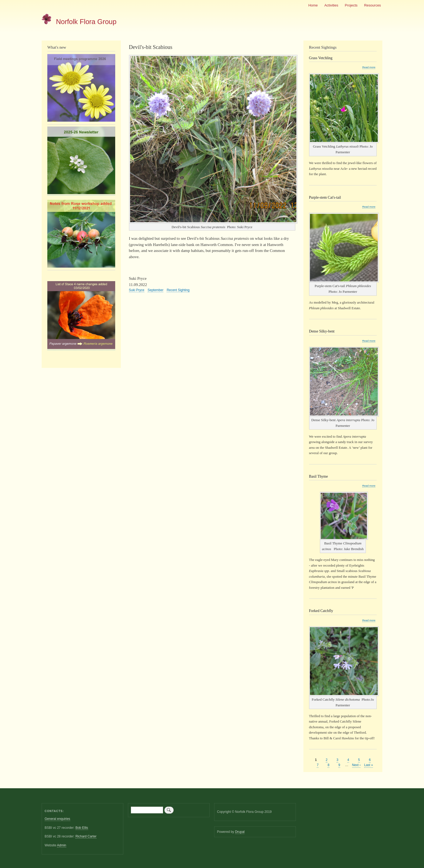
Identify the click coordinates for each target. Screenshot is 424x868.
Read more (369, 67)
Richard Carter (86, 836)
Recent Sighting (178, 290)
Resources (372, 5)
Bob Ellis (82, 828)
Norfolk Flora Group (86, 22)
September (156, 290)
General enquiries (57, 819)
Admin (62, 845)
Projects (351, 5)
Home (313, 5)
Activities (331, 5)
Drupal (240, 832)
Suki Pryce (137, 290)
